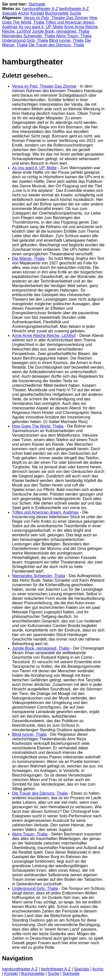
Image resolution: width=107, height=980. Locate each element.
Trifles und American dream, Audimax (45, 512)
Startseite (37, 4)
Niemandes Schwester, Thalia (29, 36)
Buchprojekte (57, 13)
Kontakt (37, 13)
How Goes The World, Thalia (38, 426)
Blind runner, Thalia (66, 40)
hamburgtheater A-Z (40, 9)
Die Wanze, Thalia (28, 258)
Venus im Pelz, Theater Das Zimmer (56, 18)
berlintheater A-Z (74, 9)
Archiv (24, 13)
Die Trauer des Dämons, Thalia (56, 45)
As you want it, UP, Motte (41, 27)
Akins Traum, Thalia (74, 36)
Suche (75, 13)
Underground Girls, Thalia (25, 40)
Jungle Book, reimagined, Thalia (61, 31)
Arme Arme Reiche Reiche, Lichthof (44, 336)
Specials (10, 13)
